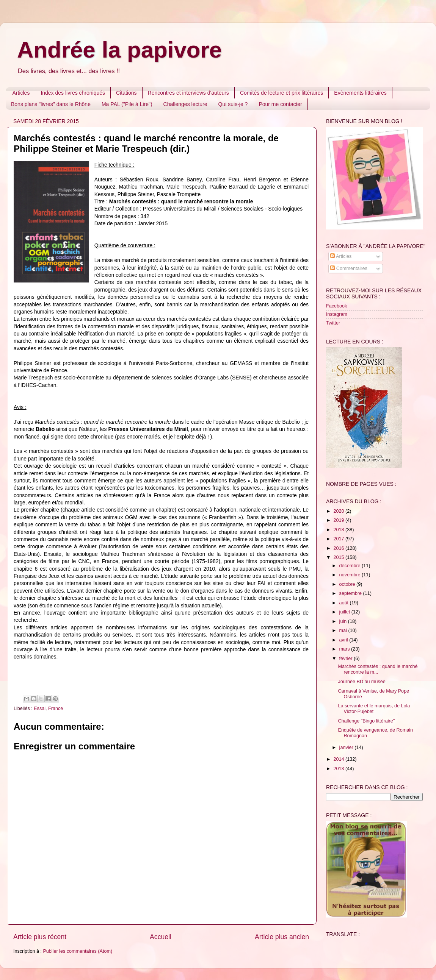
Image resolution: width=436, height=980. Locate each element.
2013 (339, 769)
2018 (339, 530)
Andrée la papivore (119, 50)
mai (344, 630)
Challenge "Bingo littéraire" (366, 721)
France (56, 708)
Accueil (161, 937)
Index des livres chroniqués (73, 93)
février (347, 659)
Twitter (333, 323)
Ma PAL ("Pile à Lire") (127, 104)
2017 (339, 539)
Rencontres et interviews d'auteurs (188, 93)
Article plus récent (40, 937)
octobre (348, 584)
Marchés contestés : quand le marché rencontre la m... (378, 669)
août (345, 603)
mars (345, 649)
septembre (351, 593)
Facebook (336, 306)
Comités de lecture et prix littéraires (282, 93)
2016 (339, 548)
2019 (339, 520)
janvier (347, 747)
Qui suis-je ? (233, 104)
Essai (40, 708)
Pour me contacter (280, 104)
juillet (345, 612)
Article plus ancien (282, 937)
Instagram (337, 314)
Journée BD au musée (362, 682)
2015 (339, 557)
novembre (351, 575)
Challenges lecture (185, 104)
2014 (339, 759)
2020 (339, 511)
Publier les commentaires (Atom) (78, 951)
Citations (126, 93)
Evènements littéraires (360, 93)
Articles (21, 93)
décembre (351, 566)
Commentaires (349, 268)
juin (344, 621)
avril (344, 640)
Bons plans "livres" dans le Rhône (51, 104)
